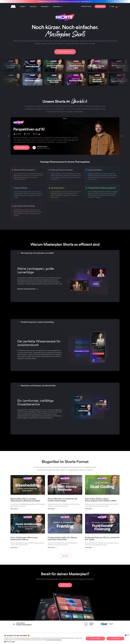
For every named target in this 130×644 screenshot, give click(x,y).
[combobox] (126, 635)
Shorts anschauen (22, 148)
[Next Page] (65, 556)
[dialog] (65, 639)
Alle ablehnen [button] (115, 639)
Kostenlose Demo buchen (65, 52)
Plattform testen (86, 6)
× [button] (128, 635)
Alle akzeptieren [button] (95, 638)
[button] (23, 6)
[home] (13, 6)
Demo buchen (100, 6)
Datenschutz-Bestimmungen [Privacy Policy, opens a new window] (54, 640)
